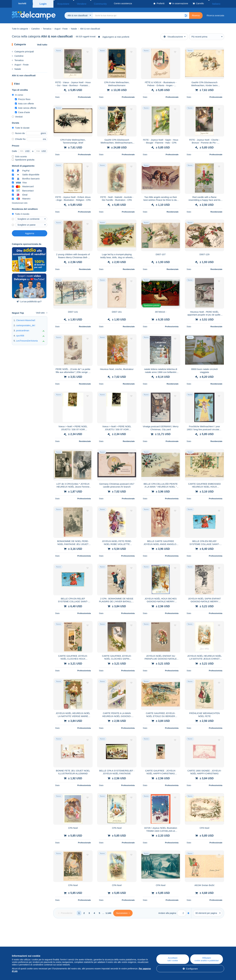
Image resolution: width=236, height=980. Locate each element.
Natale (16, 68)
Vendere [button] (77, 3)
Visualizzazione (173, 36)
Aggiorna (29, 232)
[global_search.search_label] (141, 15)
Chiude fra (19, 138)
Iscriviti (22, 3)
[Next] (123, 912)
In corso (17, 94)
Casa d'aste (22, 111)
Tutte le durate (21, 127)
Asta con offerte (24, 103)
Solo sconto (19, 156)
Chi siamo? (18, 944)
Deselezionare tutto (20, 202)
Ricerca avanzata (215, 15)
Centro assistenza (142, 944)
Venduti (17, 116)
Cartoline (18, 55)
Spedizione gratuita (23, 159)
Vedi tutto (42, 44)
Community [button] (92, 3)
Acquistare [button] (62, 3)
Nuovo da (18, 132)
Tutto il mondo (21, 213)
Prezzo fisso (23, 98)
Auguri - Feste (20, 64)
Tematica (18, 59)
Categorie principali (23, 51)
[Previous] (65, 912)
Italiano (218, 3)
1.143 (108, 912)
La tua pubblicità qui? (29, 301)
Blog (76, 944)
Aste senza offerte (26, 107)
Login (43, 3)
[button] (186, 15)
